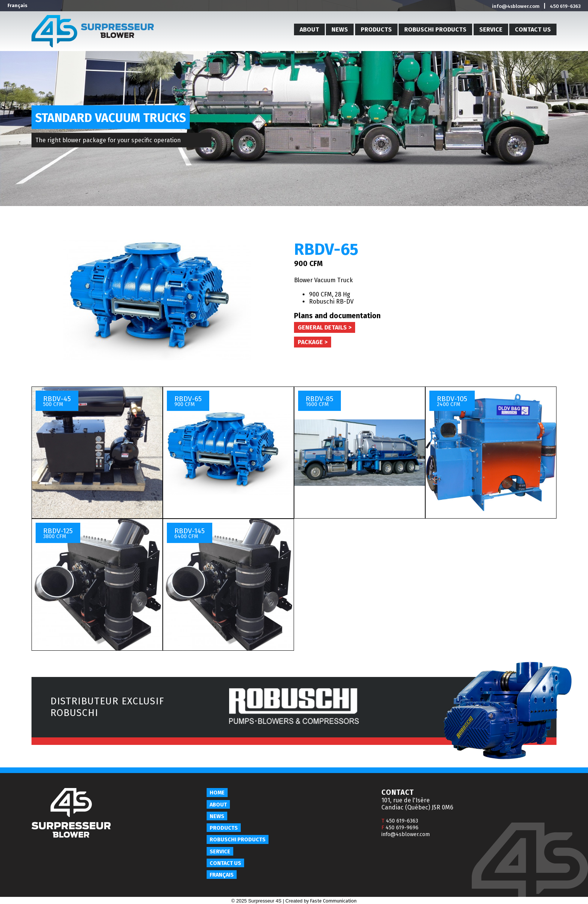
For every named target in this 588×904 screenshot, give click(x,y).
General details (322, 327)
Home (217, 793)
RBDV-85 (319, 401)
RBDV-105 (452, 401)
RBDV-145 (190, 533)
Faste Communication (333, 901)
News (340, 29)
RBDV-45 (57, 401)
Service (491, 29)
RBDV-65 (188, 401)
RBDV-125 (58, 533)
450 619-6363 (565, 6)
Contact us (533, 29)
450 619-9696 (400, 828)
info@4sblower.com (516, 6)
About (309, 29)
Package (310, 342)
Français (17, 5)
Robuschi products (435, 29)
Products (376, 29)
